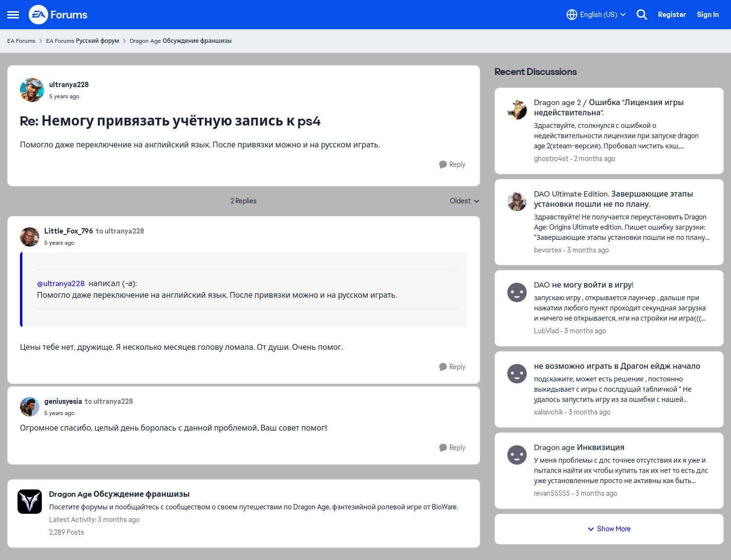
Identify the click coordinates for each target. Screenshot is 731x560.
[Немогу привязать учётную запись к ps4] (69, 96)
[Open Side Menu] (13, 15)
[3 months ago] (586, 250)
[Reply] (452, 165)
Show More (609, 529)
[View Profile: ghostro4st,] (517, 110)
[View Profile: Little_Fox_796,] (30, 237)
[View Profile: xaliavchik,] (517, 374)
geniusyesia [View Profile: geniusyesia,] (63, 401)
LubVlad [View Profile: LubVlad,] (546, 331)
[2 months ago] (593, 159)
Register (672, 15)
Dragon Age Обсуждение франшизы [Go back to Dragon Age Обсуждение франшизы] (181, 41)
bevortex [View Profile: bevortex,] (548, 250)
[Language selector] (596, 15)
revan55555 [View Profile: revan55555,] (552, 493)
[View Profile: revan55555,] (517, 455)
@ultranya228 (61, 283)
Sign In (708, 15)
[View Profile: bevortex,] (517, 201)
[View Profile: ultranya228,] (32, 90)
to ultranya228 (120, 231)
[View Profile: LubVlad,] (517, 292)
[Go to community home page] (58, 15)
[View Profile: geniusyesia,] (30, 407)
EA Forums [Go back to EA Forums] (21, 41)
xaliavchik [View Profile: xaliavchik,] (549, 412)
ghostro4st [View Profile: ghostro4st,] (551, 159)
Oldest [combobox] (465, 201)
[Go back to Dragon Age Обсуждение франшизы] (254, 495)
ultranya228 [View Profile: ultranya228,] (69, 85)
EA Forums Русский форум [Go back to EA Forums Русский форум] (83, 41)
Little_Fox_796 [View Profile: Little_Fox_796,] (69, 231)
